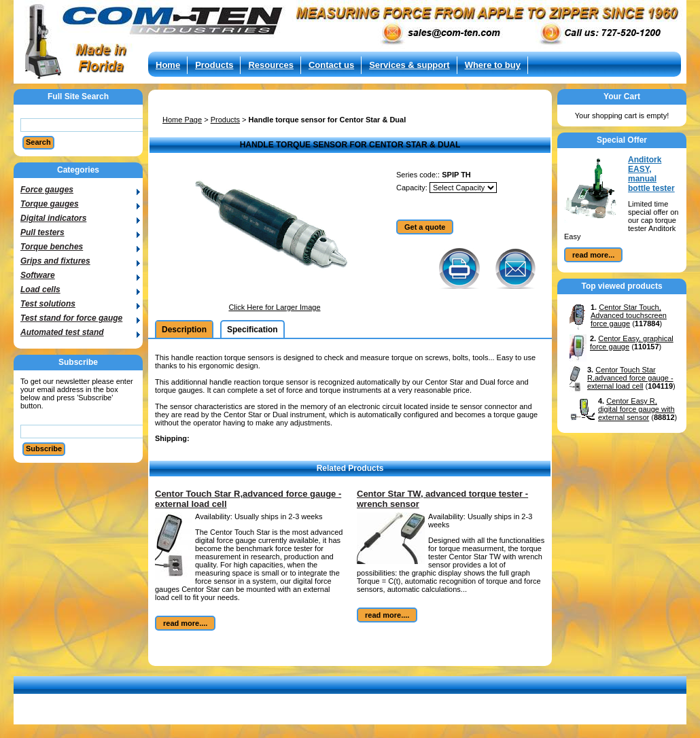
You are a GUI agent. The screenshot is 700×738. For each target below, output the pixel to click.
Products (225, 120)
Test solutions (48, 304)
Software (38, 275)
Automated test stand (62, 332)
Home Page (182, 120)
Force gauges (47, 190)
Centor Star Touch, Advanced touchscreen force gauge (629, 315)
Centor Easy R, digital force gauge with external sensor (636, 409)
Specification (252, 330)
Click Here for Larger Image (274, 307)
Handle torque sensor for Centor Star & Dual (328, 120)
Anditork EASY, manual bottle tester (651, 174)
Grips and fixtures (55, 261)
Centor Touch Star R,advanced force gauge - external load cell (630, 378)
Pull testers (42, 232)
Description (184, 330)
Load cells (40, 289)
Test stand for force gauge (71, 318)
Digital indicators (53, 218)
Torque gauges (50, 204)
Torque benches (52, 247)
